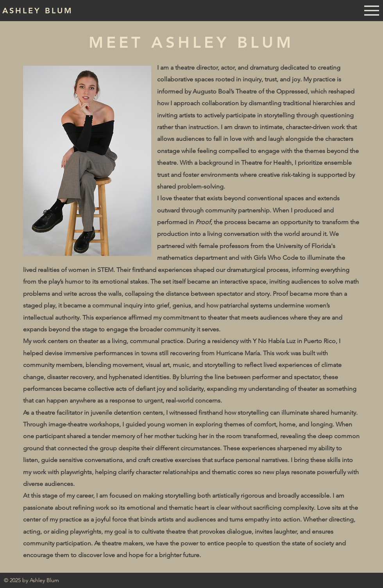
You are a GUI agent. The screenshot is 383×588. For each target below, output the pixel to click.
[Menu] (372, 11)
